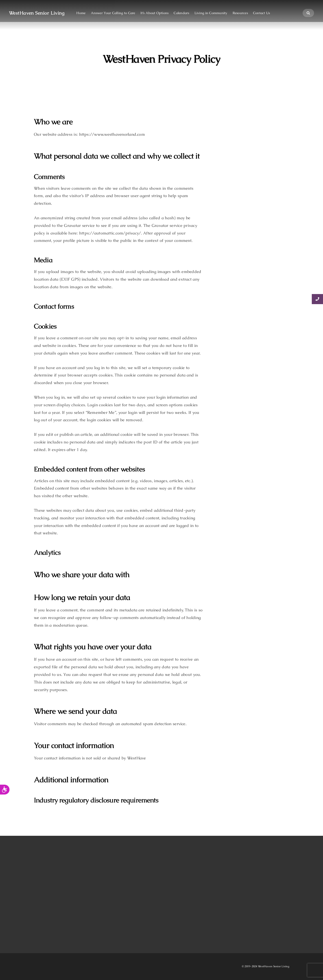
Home (81, 13)
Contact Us (262, 13)
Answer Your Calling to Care (113, 13)
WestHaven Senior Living (37, 13)
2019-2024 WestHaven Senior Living (267, 966)
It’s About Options (155, 13)
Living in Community (211, 13)
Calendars (181, 13)
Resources (240, 13)
